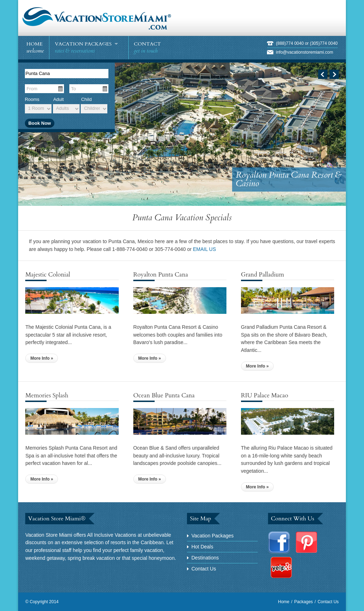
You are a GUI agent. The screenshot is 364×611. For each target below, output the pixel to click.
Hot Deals (202, 547)
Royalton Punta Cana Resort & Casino (289, 179)
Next (334, 74)
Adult (59, 99)
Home (284, 602)
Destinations (205, 558)
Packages (303, 602)
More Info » (42, 358)
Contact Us (204, 569)
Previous (323, 74)
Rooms (32, 99)
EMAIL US (205, 249)
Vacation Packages (212, 536)
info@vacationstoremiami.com (304, 52)
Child (86, 99)
